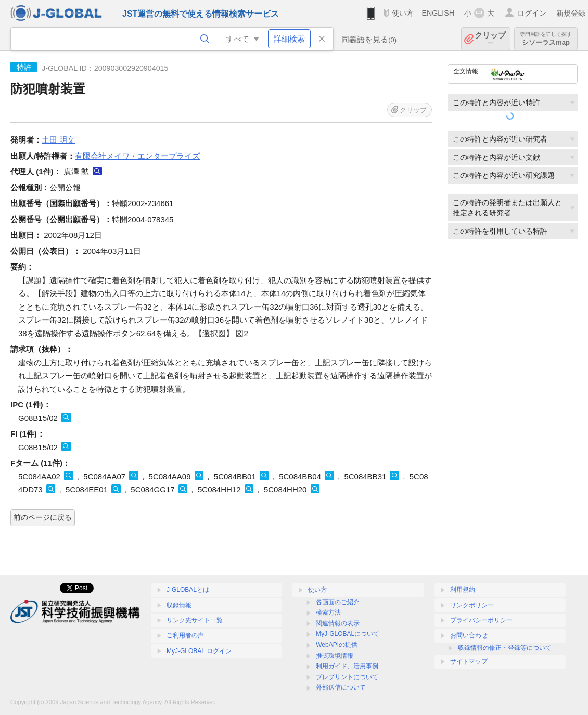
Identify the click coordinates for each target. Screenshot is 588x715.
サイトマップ (469, 661)
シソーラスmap (546, 39)
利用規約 (463, 590)
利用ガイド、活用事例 (347, 666)
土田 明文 (58, 140)
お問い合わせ (469, 635)
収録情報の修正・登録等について (505, 648)
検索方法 (328, 612)
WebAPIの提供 (337, 645)
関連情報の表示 (338, 623)
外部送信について (341, 687)
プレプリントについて (347, 677)
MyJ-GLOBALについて (348, 634)
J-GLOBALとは (188, 590)
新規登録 (571, 13)
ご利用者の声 (185, 635)
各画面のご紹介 (338, 602)
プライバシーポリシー (481, 620)
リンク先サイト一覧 (195, 620)
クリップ (490, 39)
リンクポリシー (472, 605)
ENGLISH (438, 13)
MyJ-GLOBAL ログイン (199, 651)
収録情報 (179, 605)
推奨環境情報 (335, 656)
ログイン (532, 13)
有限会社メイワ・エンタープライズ (137, 156)
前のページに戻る (43, 517)
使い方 (403, 13)
